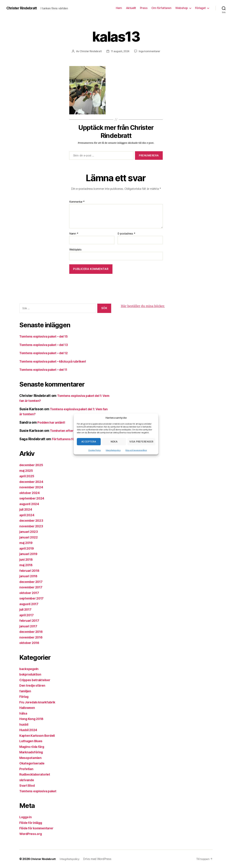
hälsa (24, 713)
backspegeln (30, 669)
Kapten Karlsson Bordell (39, 735)
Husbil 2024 (29, 730)
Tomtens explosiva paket (40, 791)
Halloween (28, 708)
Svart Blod (28, 785)
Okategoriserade (33, 763)
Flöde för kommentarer (38, 828)
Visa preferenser (141, 442)
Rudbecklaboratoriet (36, 774)
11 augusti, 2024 (120, 51)
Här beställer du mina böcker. (145, 306)
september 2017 (33, 598)
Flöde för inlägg (32, 822)
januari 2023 (29, 532)
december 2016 (32, 632)
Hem (119, 8)
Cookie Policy (95, 450)
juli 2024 (27, 509)
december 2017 (32, 582)
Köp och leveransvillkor (136, 450)
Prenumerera (149, 155)
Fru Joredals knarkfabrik (39, 702)
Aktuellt (131, 8)
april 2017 (27, 615)
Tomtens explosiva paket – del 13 (46, 345)
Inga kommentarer (150, 51)
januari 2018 (29, 576)
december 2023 (32, 520)
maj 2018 (27, 565)
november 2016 (32, 637)
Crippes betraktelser (36, 680)
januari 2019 (29, 554)
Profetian (27, 769)
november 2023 (32, 526)
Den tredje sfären (33, 685)
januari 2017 (29, 626)
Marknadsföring (32, 752)
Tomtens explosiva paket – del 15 (46, 336)
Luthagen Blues (32, 741)
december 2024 (32, 482)
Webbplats (75, 249)
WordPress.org (32, 834)
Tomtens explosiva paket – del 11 (46, 370)
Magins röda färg (33, 746)
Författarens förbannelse (72, 439)
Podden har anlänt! (52, 422)
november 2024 (32, 487)
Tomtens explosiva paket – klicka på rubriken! (56, 361)
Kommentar (77, 202)
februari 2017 (30, 621)
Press (144, 8)
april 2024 (28, 515)
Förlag (24, 697)
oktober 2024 (30, 493)
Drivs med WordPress (100, 859)
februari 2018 (30, 570)
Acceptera (89, 442)
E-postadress (126, 234)
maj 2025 (27, 470)
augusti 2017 (30, 604)
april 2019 (27, 548)
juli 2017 (26, 609)
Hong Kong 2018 (33, 719)
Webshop (182, 8)
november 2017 (32, 587)
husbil (24, 724)
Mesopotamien (31, 758)
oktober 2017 (30, 593)
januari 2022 (29, 537)
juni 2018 (27, 559)
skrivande (27, 780)
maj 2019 (27, 543)
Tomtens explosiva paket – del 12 (46, 353)
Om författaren (161, 8)
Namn (74, 234)
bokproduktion (31, 674)
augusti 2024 (30, 504)
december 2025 (32, 465)
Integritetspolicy (113, 450)
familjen (26, 691)
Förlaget (200, 8)
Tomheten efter (63, 431)
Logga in (26, 817)
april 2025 (27, 476)
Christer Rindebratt (23, 8)
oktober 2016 (30, 643)
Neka (114, 442)
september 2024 (33, 498)
